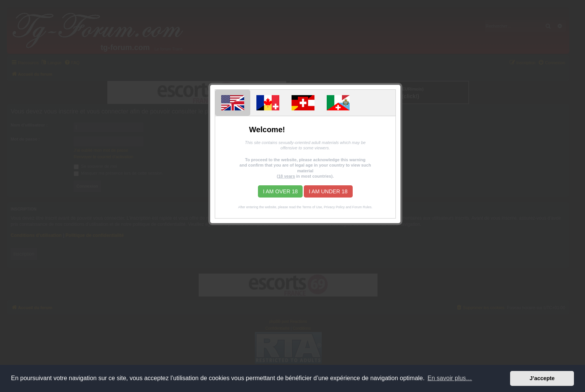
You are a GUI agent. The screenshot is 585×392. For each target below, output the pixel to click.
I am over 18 (280, 191)
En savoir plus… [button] (450, 378)
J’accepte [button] (542, 378)
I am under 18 (328, 191)
